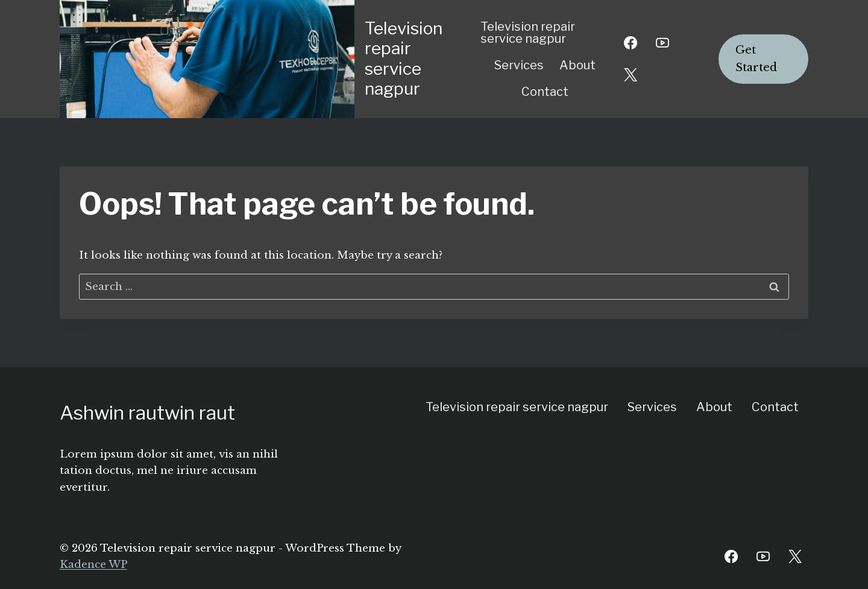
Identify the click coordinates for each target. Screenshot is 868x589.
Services (519, 65)
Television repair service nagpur (528, 33)
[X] (631, 75)
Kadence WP (93, 565)
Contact (545, 92)
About (577, 65)
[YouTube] (662, 43)
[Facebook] (631, 43)
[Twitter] (795, 556)
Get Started (756, 59)
